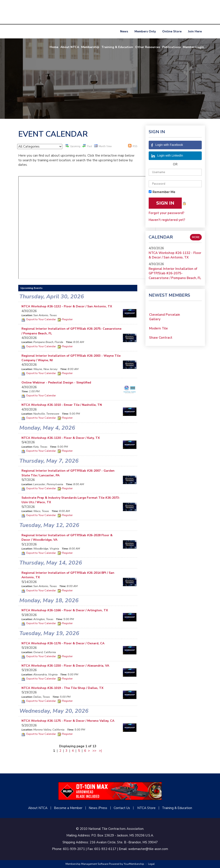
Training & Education (117, 47)
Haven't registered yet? (167, 220)
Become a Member (68, 808)
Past (87, 146)
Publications (171, 47)
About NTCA (70, 47)
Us (128, 808)
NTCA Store (146, 808)
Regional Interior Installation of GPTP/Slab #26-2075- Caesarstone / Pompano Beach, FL (175, 273)
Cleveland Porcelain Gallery (165, 319)
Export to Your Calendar (39, 319)
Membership (90, 47)
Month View (103, 146)
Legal (151, 864)
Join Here (195, 31)
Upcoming (73, 146)
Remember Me (164, 192)
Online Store (172, 31)
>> (94, 751)
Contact (120, 808)
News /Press (98, 808)
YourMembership (134, 864)
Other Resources (148, 47)
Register (65, 319)
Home (54, 47)
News (124, 31)
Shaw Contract (161, 339)
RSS (133, 146)
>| (100, 751)
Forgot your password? (167, 213)
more (196, 237)
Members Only (145, 31)
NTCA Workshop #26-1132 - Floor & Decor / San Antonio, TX (175, 255)
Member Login (193, 47)
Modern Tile (158, 330)
